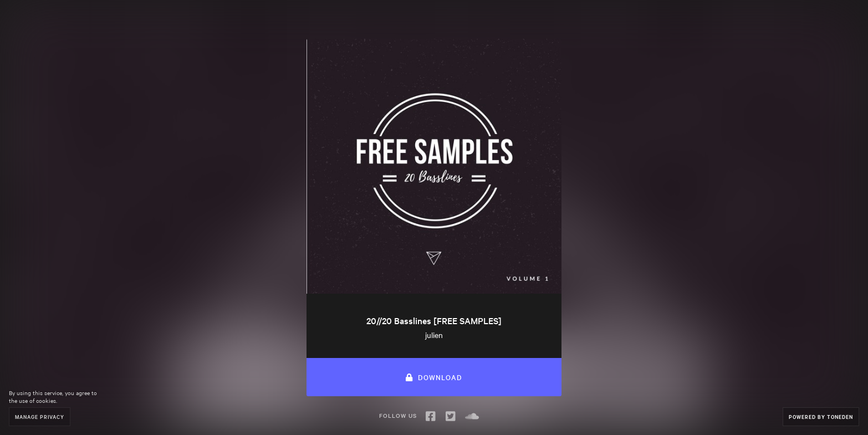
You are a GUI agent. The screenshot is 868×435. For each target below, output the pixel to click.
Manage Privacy (40, 416)
